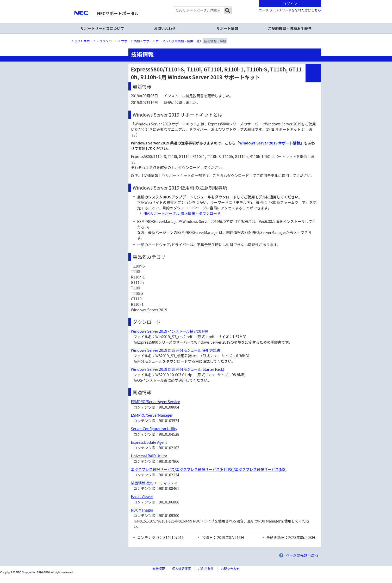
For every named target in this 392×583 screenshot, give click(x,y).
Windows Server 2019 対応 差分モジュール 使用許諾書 (176, 350)
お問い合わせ (165, 28)
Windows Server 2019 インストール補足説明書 (170, 331)
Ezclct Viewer (142, 496)
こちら (316, 10)
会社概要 (159, 569)
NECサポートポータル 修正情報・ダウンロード (182, 213)
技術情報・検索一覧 (185, 41)
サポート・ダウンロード (101, 41)
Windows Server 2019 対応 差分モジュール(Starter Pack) (178, 369)
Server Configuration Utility (154, 429)
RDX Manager (142, 510)
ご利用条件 (206, 569)
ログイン (290, 4)
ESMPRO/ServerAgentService (156, 402)
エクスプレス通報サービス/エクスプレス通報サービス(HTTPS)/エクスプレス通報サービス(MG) (209, 469)
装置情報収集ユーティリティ (154, 483)
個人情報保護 (182, 569)
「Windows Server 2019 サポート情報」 (270, 143)
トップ (76, 41)
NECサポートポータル (118, 13)
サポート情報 (227, 28)
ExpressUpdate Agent (149, 442)
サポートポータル (156, 41)
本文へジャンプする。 (196, 0)
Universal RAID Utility (149, 456)
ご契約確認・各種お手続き (290, 28)
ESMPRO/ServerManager (152, 415)
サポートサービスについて (102, 28)
